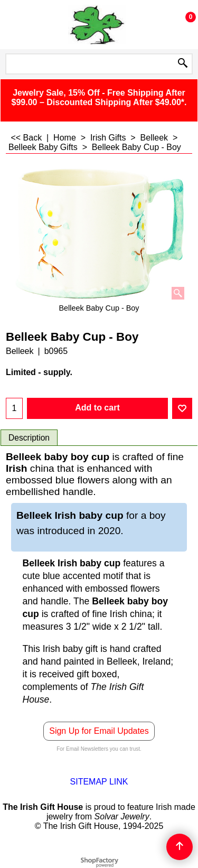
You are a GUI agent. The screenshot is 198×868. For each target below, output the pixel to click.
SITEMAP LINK (99, 782)
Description (29, 438)
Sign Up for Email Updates (99, 731)
